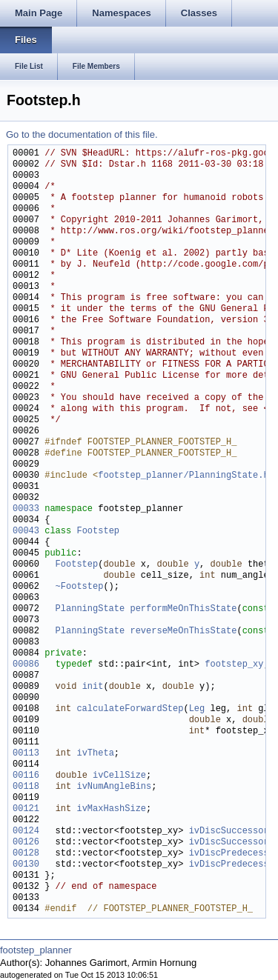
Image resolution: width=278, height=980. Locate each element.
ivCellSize (119, 776)
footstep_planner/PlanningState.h (183, 476)
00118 (26, 787)
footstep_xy (234, 665)
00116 (26, 776)
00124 (26, 831)
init (93, 687)
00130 (26, 865)
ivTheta (95, 754)
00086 (26, 665)
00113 (26, 754)
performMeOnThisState (183, 609)
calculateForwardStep (130, 709)
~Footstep (80, 587)
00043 (26, 531)
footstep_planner (36, 950)
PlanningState (90, 609)
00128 (26, 854)
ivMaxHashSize (111, 809)
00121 (26, 809)
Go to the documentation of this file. (82, 134)
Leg (197, 709)
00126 (26, 843)
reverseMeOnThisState (183, 631)
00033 (26, 509)
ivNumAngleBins (114, 787)
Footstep (98, 531)
